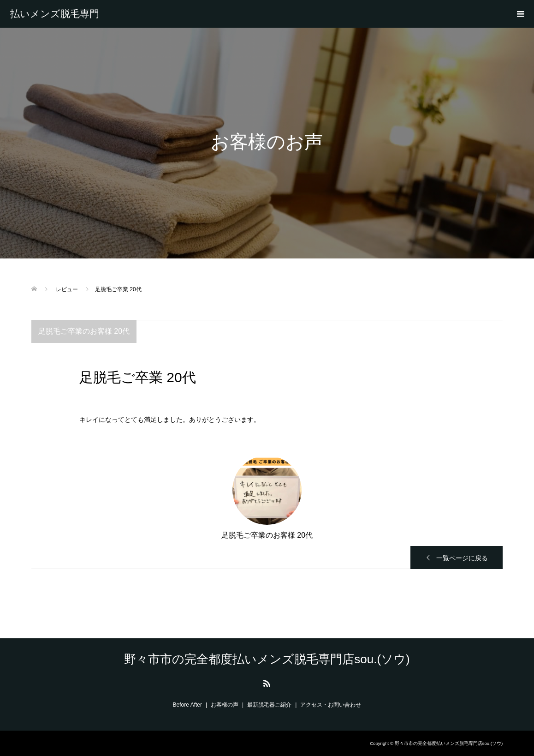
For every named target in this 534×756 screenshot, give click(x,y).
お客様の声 (225, 705)
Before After (187, 705)
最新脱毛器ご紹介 (269, 705)
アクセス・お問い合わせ (331, 705)
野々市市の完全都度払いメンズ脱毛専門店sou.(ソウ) (55, 14)
